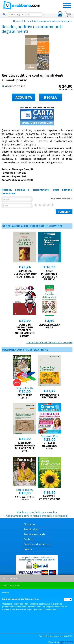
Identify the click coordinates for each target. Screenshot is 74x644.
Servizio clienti (32, 529)
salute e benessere (40, 21)
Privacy (28, 549)
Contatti (28, 539)
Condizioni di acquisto (36, 544)
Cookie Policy (45, 636)
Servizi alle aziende (34, 534)
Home (16, 21)
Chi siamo (29, 524)
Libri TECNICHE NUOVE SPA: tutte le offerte (49, 342)
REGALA (50, 97)
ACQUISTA (24, 97)
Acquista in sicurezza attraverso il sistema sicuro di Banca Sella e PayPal (37, 571)
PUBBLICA (64, 212)
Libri (25, 21)
